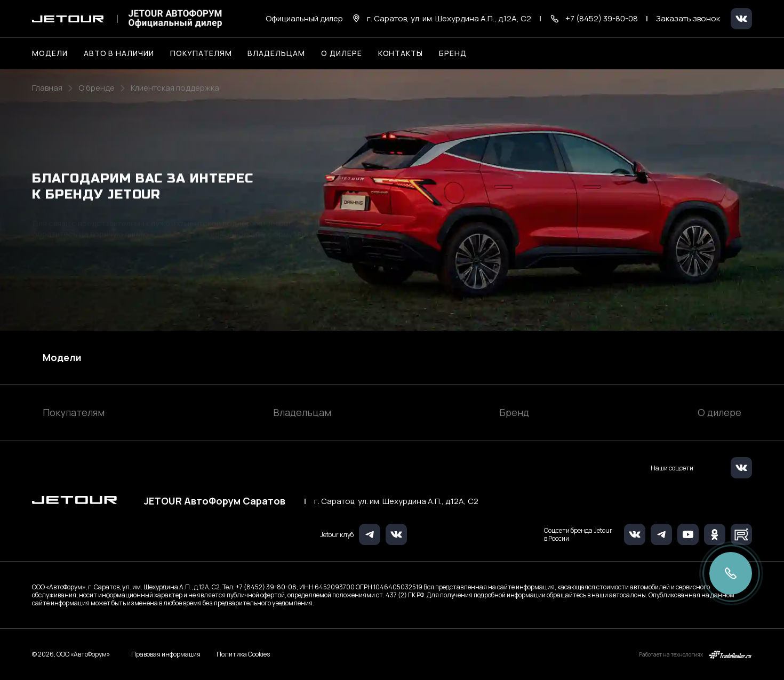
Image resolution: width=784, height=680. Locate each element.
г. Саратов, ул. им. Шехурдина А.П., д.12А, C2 (396, 501)
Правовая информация (166, 654)
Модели (62, 357)
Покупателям (74, 412)
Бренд (514, 412)
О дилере (342, 53)
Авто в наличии (119, 53)
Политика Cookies (243, 654)
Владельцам (302, 412)
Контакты (401, 53)
